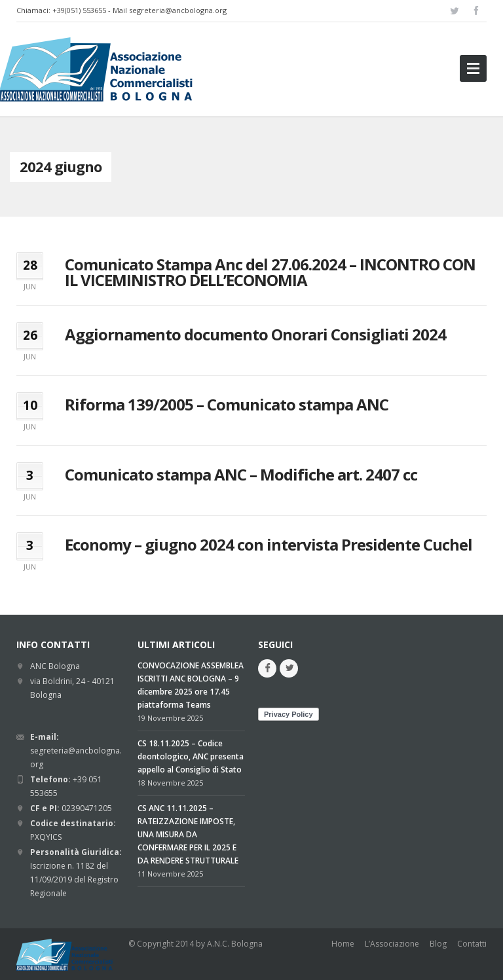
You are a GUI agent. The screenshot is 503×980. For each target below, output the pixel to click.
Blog (438, 944)
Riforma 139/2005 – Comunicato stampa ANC (227, 404)
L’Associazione (392, 944)
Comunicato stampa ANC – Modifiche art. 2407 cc (241, 474)
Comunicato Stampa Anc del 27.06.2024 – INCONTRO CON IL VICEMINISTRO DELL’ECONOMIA (270, 272)
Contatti (472, 944)
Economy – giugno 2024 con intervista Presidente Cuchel (269, 544)
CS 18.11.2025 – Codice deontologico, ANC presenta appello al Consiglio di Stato (191, 756)
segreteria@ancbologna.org (178, 10)
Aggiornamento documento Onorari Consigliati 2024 (255, 334)
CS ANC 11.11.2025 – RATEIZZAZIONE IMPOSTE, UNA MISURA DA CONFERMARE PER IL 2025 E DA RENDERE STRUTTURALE (188, 834)
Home (343, 944)
